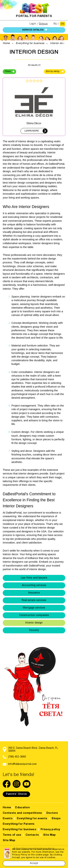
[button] (11, 685)
